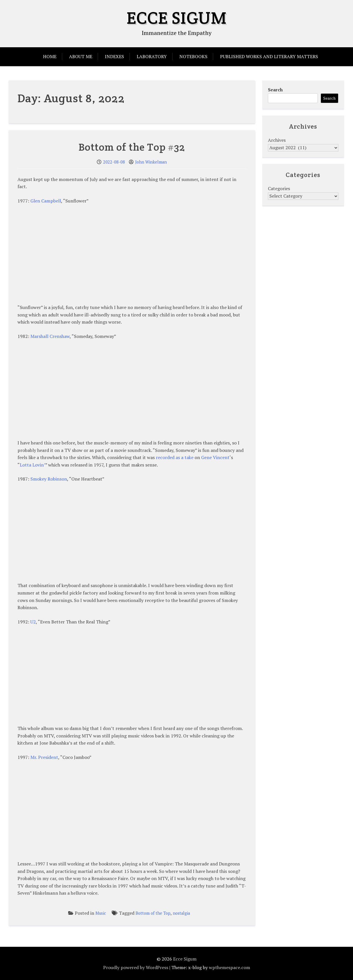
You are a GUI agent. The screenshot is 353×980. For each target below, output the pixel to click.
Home (50, 56)
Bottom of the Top (153, 913)
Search (275, 90)
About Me (81, 56)
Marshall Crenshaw (50, 336)
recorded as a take (175, 457)
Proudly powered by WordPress (136, 967)
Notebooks (193, 56)
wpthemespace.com (230, 967)
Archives (277, 140)
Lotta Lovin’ (33, 465)
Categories (279, 188)
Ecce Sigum (177, 18)
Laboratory (152, 56)
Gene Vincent (215, 457)
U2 (33, 622)
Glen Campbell (46, 201)
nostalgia (181, 913)
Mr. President (44, 757)
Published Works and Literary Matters (269, 56)
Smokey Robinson (49, 479)
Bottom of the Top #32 (132, 147)
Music (101, 913)
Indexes (114, 56)
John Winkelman (151, 162)
